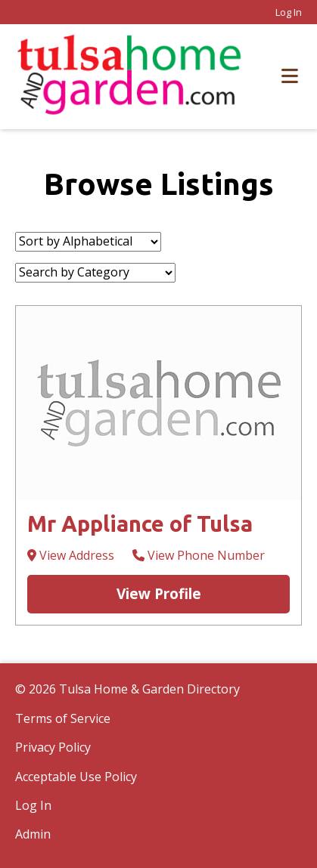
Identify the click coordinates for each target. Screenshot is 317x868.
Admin (33, 834)
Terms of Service (63, 718)
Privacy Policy (53, 747)
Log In (289, 12)
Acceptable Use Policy (76, 777)
